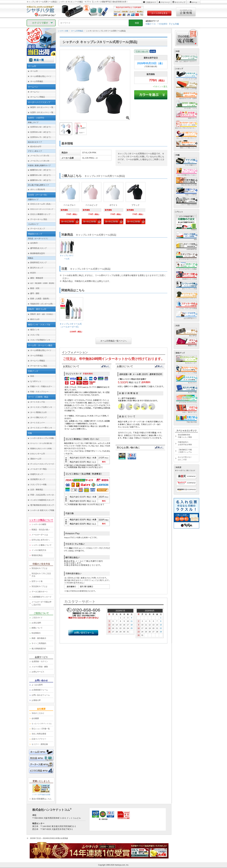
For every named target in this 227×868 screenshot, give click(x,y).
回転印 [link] (42, 314)
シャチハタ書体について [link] (42, 545)
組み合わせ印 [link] (36, 146)
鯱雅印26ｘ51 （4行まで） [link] (41, 180)
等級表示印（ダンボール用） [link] (42, 304)
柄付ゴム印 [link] (35, 319)
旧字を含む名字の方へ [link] (41, 540)
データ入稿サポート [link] (40, 592)
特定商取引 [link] (36, 633)
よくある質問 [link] (37, 685)
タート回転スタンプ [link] (38, 417)
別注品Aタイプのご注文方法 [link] (41, 575)
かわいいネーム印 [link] (37, 454)
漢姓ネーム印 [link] (36, 459)
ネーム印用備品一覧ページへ (113, 341)
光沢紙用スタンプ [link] (37, 479)
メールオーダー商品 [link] (38, 469)
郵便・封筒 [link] (35, 288)
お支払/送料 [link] (36, 623)
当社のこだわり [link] (38, 713)
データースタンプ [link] (37, 229)
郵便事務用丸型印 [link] (37, 253)
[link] (71, 316)
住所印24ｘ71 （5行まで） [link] (41, 137)
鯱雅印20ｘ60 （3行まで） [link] (41, 175)
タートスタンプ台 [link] (37, 402)
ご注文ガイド (151, 2)
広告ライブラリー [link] (39, 739)
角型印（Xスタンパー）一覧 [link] (42, 107)
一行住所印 (162, 24)
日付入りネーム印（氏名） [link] (41, 204)
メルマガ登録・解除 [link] (40, 667)
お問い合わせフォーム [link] (41, 695)
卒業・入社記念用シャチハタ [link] (42, 495)
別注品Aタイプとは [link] (39, 568)
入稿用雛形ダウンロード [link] (42, 597)
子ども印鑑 (174, 24)
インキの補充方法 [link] (39, 550)
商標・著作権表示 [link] (39, 638)
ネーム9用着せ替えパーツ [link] (41, 76)
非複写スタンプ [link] (37, 474)
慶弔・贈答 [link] (35, 293)
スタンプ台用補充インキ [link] (40, 340)
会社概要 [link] (35, 718)
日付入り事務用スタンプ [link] (40, 214)
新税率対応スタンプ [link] (38, 263)
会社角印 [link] (34, 243)
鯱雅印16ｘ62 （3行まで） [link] (41, 170)
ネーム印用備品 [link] (37, 81)
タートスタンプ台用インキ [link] (41, 407)
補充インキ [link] (35, 330)
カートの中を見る (159, 13)
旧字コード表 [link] (37, 581)
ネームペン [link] (35, 92)
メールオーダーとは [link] (40, 535)
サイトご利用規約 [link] (39, 643)
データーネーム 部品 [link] (39, 219)
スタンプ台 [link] (35, 335)
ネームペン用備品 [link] (37, 97)
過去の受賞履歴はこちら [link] (42, 799)
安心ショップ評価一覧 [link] (41, 729)
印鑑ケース (151, 24)
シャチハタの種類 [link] (39, 524)
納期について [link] (37, 628)
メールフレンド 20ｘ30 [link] (40, 161)
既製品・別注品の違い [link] (41, 530)
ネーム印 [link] (34, 71)
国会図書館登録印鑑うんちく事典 (185, 436)
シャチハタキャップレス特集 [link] (42, 438)
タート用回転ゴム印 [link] (38, 412)
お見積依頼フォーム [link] (40, 690)
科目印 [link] (33, 273)
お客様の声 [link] (36, 700)
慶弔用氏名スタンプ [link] (38, 248)
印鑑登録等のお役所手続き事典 (185, 443)
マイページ (165, 2)
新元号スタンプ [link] (37, 268)
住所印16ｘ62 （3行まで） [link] (41, 127)
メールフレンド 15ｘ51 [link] (40, 156)
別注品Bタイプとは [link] (39, 586)
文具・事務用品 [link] (37, 490)
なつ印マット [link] (36, 381)
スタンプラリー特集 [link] (38, 485)
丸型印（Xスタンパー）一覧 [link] (42, 112)
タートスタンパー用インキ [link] (41, 428)
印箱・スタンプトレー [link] (39, 392)
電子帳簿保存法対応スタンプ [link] (42, 505)
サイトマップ (180, 2)
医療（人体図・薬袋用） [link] (40, 299)
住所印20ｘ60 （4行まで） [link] (41, 132)
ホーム (195, 2)
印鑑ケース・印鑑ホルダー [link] (41, 386)
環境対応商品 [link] (37, 555)
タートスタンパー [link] (37, 423)
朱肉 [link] (32, 376)
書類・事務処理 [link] (37, 278)
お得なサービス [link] (38, 672)
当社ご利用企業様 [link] (39, 734)
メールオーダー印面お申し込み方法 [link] (42, 603)
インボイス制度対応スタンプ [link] (42, 500)
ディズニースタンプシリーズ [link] (42, 464)
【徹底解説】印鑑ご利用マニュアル (185, 451)
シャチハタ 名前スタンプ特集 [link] (42, 510)
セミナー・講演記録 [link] (40, 744)
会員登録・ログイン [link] (40, 661)
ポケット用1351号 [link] (38, 189)
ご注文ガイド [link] (37, 618)
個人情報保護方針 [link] (39, 649)
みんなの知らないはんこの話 (185, 458)
